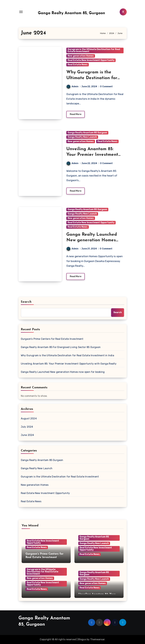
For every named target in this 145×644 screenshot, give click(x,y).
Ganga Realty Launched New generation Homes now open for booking (92, 240)
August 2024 (29, 419)
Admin (72, 87)
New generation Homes (81, 56)
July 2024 (27, 427)
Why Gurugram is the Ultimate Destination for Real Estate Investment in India (67, 355)
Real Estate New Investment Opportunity (91, 60)
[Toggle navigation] (21, 12)
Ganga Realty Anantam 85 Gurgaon (87, 133)
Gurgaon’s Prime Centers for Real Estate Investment (52, 339)
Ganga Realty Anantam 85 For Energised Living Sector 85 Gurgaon (61, 347)
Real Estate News (78, 65)
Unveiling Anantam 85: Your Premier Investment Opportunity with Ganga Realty (69, 364)
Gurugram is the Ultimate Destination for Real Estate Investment (94, 50)
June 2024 (27, 435)
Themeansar (97, 639)
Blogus (82, 639)
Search (26, 302)
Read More (76, 114)
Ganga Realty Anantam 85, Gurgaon (71, 13)
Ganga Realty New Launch (82, 137)
